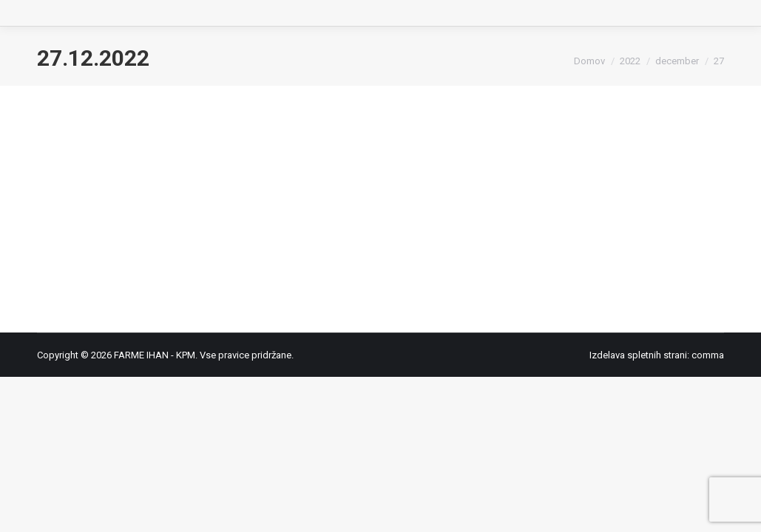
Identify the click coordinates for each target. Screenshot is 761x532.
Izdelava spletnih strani (638, 355)
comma (708, 355)
